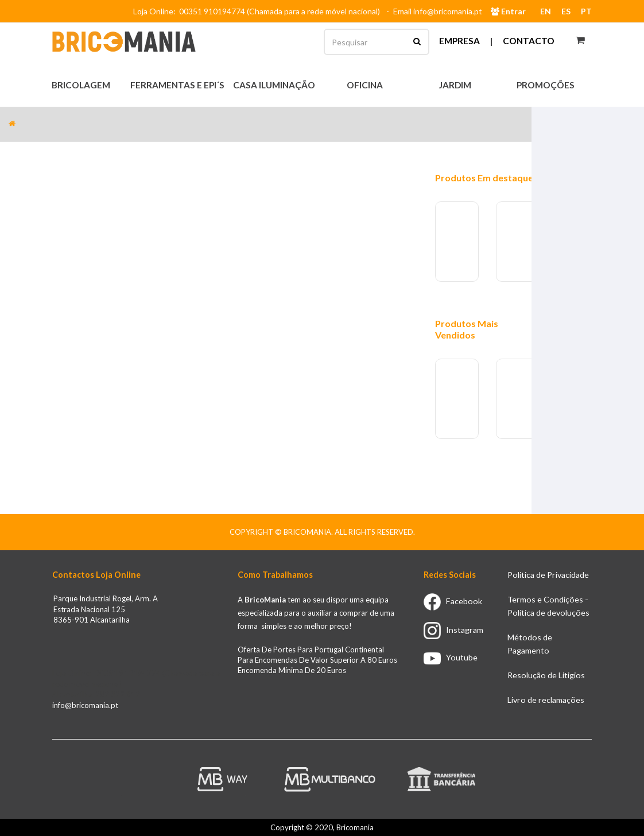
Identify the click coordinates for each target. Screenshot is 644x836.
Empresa (459, 41)
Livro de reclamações (546, 700)
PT (586, 11)
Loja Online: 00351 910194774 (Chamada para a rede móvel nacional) (258, 11)
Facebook (453, 601)
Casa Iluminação (275, 85)
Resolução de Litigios (546, 675)
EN (546, 11)
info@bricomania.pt (85, 705)
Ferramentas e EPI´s (178, 85)
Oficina (366, 85)
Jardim (456, 85)
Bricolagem (82, 85)
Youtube (451, 657)
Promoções (546, 85)
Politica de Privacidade (548, 575)
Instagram (453, 630)
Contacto (529, 41)
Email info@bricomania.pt (438, 11)
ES (566, 11)
